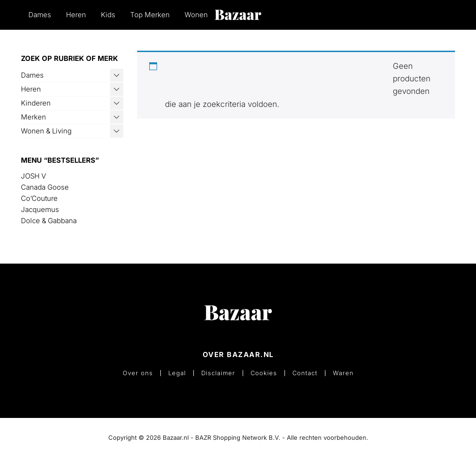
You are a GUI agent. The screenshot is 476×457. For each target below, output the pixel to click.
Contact (305, 373)
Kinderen (36, 103)
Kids (108, 15)
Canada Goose (45, 187)
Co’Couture (39, 198)
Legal (177, 373)
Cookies (264, 373)
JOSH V (33, 176)
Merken (33, 117)
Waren (343, 373)
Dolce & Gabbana (49, 221)
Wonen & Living (46, 131)
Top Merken (150, 15)
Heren (76, 15)
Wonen (196, 15)
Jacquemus (40, 209)
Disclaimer (218, 373)
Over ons (138, 373)
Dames (40, 15)
